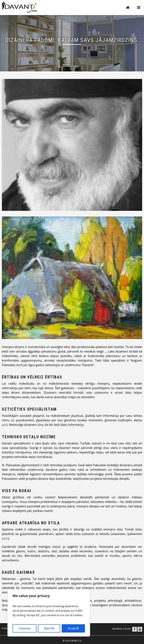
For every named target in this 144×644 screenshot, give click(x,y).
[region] (49, 613)
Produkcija (7, 628)
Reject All (49, 628)
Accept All (73, 628)
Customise (25, 628)
